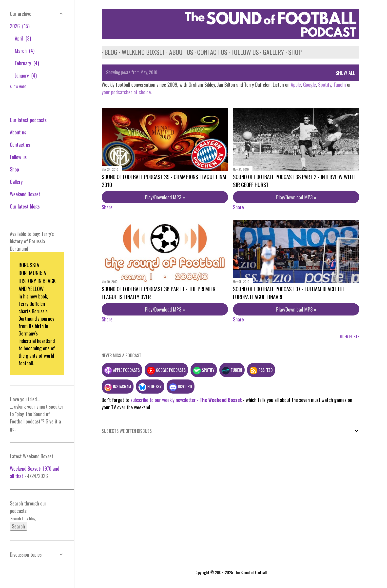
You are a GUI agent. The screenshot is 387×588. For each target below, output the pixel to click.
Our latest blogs (25, 206)
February (27, 63)
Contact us (209, 52)
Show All (345, 73)
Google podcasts (166, 370)
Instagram (118, 387)
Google (309, 84)
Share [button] (107, 207)
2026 (20, 26)
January (26, 75)
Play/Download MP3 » (165, 197)
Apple (296, 84)
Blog (108, 52)
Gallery (271, 52)
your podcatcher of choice (126, 92)
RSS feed (261, 370)
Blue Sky (150, 387)
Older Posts (349, 336)
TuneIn (340, 84)
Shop (292, 52)
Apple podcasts (122, 370)
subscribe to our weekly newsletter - (186, 400)
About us (178, 52)
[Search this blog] (31, 519)
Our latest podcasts (28, 120)
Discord (181, 387)
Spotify (325, 84)
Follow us (242, 52)
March (25, 51)
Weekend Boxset (141, 52)
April (23, 38)
